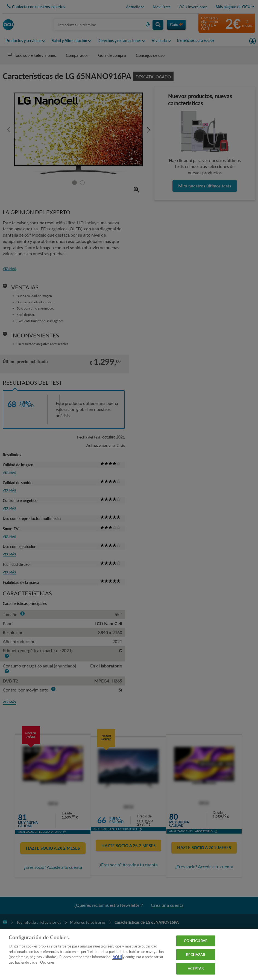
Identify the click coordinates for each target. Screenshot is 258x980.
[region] (129, 954)
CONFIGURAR (196, 941)
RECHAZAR (196, 955)
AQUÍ (117, 957)
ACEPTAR (196, 969)
